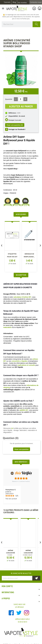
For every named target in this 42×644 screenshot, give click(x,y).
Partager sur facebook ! (17, 129)
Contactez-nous (36, 2)
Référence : (13, 113)
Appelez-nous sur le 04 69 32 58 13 (23, 620)
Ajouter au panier (21, 106)
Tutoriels (7, 2)
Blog (14, 2)
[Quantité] (21, 99)
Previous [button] (2, 246)
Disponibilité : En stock (17, 116)
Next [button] (40, 246)
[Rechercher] (21, 24)
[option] (12, 247)
